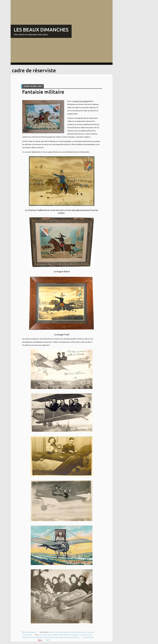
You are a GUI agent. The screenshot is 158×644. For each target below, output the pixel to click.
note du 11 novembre (81, 101)
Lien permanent (30, 632)
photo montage (64, 635)
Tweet (48, 640)
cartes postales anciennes (53, 637)
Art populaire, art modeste (67, 632)
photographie (36, 637)
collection (88, 635)
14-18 (81, 635)
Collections (27, 635)
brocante (26, 637)
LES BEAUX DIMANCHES (41, 30)
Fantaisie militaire (43, 92)
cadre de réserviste (72, 637)
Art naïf (52, 632)
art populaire (45, 635)
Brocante (82, 632)
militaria (54, 635)
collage (75, 635)
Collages (90, 632)
